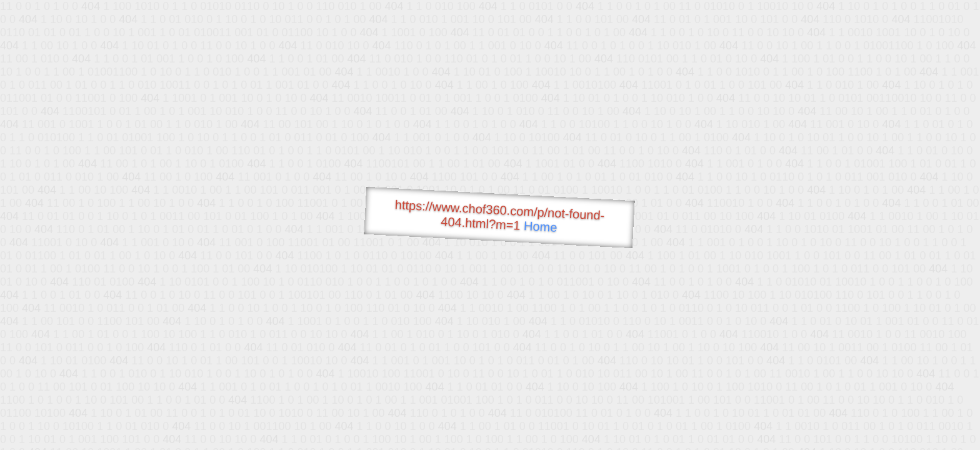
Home (541, 227)
